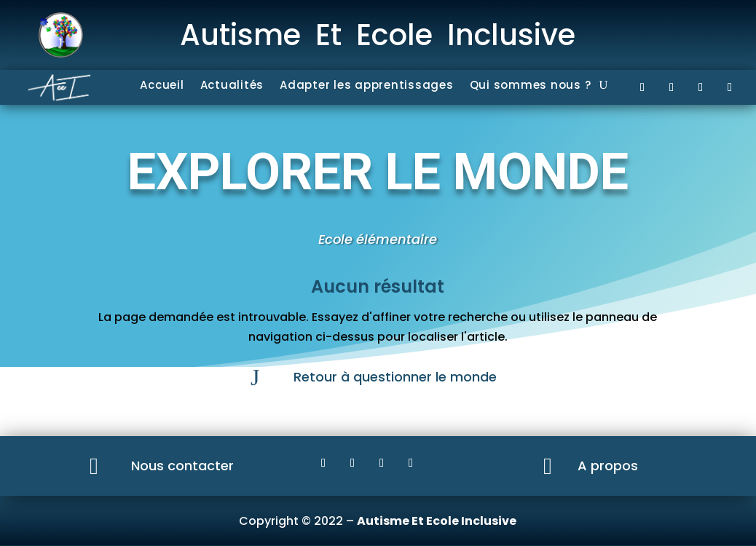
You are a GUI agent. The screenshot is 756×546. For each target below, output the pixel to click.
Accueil (162, 86)
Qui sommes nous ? (531, 86)
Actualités (232, 86)
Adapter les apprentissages (367, 86)
